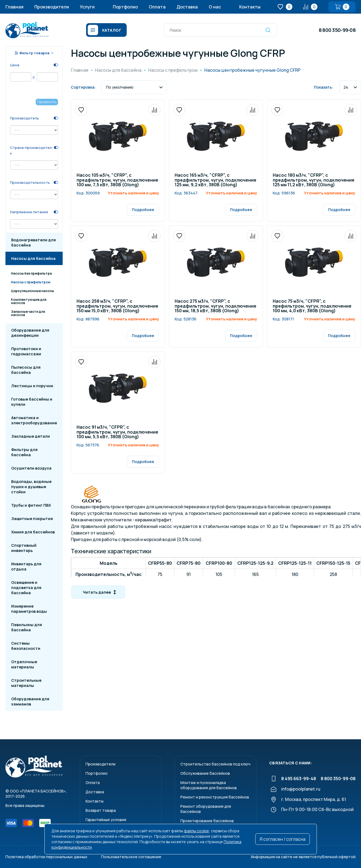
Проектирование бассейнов (207, 821)
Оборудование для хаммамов (30, 701)
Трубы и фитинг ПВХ (31, 505)
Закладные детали (31, 436)
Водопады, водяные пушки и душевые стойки (31, 487)
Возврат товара (101, 810)
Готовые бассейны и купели (32, 402)
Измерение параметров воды (29, 609)
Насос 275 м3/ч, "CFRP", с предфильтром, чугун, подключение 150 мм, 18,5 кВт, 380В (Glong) (216, 306)
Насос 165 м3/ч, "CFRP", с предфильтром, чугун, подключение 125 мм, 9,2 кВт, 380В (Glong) (216, 180)
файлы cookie (196, 831)
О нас (215, 7)
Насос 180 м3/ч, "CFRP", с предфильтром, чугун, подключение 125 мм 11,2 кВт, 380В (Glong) (314, 180)
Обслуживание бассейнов (205, 773)
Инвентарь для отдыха (26, 566)
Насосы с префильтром (31, 282)
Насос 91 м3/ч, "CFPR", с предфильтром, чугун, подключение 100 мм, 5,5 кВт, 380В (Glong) (117, 432)
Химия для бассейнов (33, 532)
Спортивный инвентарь (24, 548)
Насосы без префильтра (31, 273)
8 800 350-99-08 (337, 30)
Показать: (324, 87)
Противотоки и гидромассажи (26, 351)
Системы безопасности (26, 646)
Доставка (187, 7)
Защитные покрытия (32, 519)
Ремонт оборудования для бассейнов (206, 809)
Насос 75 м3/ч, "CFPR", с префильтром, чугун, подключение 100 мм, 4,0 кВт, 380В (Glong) (312, 306)
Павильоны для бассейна (27, 627)
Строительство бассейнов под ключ (215, 764)
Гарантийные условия (106, 820)
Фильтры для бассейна (24, 452)
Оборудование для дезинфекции (30, 333)
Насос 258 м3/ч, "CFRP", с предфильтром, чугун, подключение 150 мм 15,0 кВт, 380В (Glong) (117, 306)
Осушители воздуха (31, 468)
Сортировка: (83, 87)
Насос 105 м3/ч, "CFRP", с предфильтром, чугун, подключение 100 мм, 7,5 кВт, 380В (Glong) (117, 180)
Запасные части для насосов (28, 313)
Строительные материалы (26, 683)
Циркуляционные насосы (32, 291)
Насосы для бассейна (33, 258)
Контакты (250, 7)
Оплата (157, 7)
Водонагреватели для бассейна (34, 242)
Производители (52, 7)
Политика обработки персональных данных (46, 857)
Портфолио (125, 7)
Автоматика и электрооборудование (34, 420)
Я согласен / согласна (283, 839)
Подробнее (143, 210)
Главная (14, 7)
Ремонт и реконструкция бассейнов (215, 797)
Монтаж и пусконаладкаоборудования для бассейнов (209, 785)
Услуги (87, 7)
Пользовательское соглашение (131, 857)
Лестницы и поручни (32, 386)
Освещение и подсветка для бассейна (26, 588)
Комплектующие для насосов (29, 301)
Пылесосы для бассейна (26, 370)
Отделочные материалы (24, 664)
